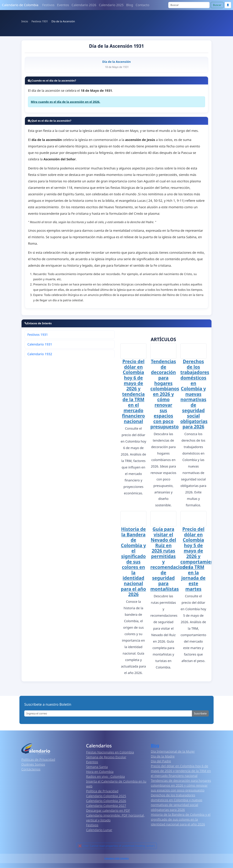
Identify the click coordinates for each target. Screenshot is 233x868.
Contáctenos (31, 769)
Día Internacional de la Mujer (173, 752)
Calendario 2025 (111, 5)
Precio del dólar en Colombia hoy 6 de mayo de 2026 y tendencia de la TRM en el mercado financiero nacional (133, 391)
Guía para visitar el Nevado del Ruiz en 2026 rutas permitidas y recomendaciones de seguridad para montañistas (170, 559)
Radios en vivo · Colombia (105, 777)
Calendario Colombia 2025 (106, 796)
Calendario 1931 (40, 344)
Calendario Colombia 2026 (106, 801)
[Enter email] (108, 714)
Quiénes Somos (33, 764)
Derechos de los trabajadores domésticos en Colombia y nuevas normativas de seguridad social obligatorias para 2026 (195, 394)
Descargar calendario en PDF (108, 811)
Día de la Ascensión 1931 (116, 46)
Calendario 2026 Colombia (116, 859)
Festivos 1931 (38, 335)
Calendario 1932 (40, 354)
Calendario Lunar (99, 830)
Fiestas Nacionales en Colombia (110, 752)
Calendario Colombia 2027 (106, 806)
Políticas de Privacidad (38, 759)
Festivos (48, 5)
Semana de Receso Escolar (106, 757)
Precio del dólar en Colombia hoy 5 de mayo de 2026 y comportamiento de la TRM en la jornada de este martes (200, 559)
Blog (130, 5)
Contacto (142, 5)
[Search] (189, 5)
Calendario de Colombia (20, 5)
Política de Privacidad (102, 791)
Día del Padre (161, 761)
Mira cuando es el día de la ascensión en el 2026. (65, 102)
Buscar (217, 5)
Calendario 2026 (84, 5)
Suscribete (200, 714)
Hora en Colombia (100, 772)
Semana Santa (97, 767)
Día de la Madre (163, 756)
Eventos (63, 5)
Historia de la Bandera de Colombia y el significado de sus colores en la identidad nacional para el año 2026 (133, 562)
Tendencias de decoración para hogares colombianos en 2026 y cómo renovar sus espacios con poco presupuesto (165, 394)
